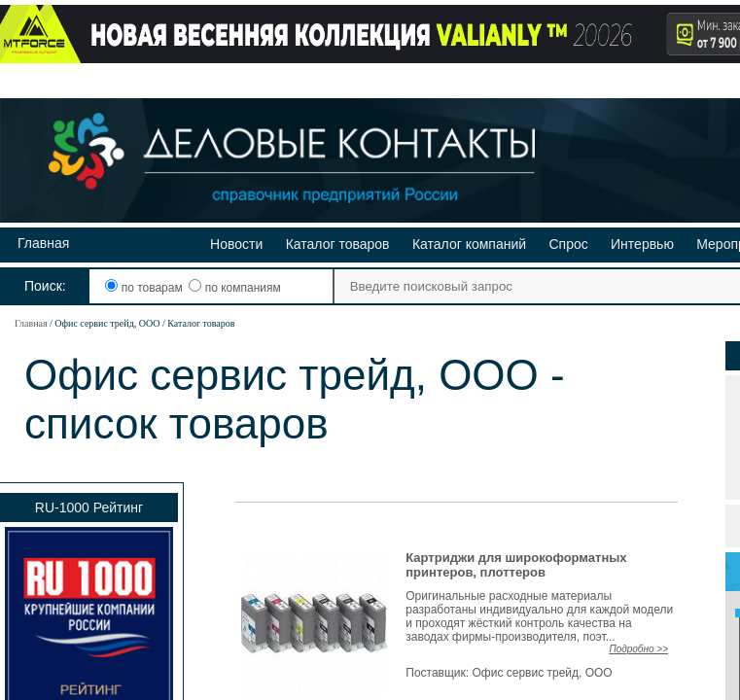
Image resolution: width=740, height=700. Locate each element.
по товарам (145, 288)
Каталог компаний (469, 244)
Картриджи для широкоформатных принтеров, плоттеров (516, 565)
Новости (236, 244)
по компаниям (234, 288)
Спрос (568, 244)
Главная (43, 243)
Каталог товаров (338, 244)
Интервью (642, 244)
